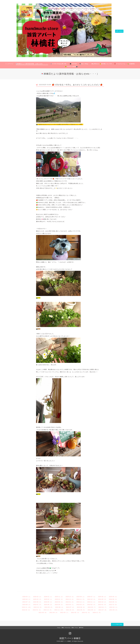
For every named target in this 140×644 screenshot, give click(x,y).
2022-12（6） (113, 604)
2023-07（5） (38, 604)
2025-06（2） (102, 596)
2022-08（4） (60, 606)
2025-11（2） (59, 596)
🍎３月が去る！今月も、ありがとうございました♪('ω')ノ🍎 (77, 84)
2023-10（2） (102, 601)
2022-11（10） (27, 606)
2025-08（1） (81, 596)
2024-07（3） (27, 601)
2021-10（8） (70, 609)
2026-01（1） (48, 596)
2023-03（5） (81, 604)
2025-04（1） (27, 598)
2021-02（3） (75, 612)
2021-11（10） (59, 609)
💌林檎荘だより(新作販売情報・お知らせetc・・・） (32, 63)
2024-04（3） (59, 601)
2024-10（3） (92, 598)
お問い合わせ (118, 31)
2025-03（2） (38, 598)
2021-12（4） (48, 609)
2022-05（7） (92, 606)
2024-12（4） (70, 598)
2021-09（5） (81, 609)
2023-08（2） (27, 604)
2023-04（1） (70, 604)
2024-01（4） (70, 601)
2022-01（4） (37, 609)
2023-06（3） (48, 604)
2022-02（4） (26, 609)
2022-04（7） (103, 606)
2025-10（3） (70, 596)
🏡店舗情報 (131, 63)
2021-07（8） (103, 609)
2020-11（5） (97, 612)
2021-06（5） (114, 609)
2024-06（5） (38, 601)
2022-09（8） (49, 606)
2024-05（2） (48, 601)
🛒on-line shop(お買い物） (59, 63)
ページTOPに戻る (117, 623)
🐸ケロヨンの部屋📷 (71, 65)
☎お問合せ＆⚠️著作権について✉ (102, 63)
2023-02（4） (92, 604)
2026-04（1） (27, 596)
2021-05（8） (43, 612)
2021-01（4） (86, 612)
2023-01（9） (102, 604)
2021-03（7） (65, 612)
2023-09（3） (113, 601)
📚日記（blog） (84, 63)
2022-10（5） (38, 606)
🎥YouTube (73, 63)
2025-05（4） (113, 596)
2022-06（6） (81, 606)
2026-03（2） (38, 596)
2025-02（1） (48, 598)
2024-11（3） (81, 598)
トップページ (9, 63)
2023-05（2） (59, 604)
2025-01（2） (59, 598)
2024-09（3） (102, 598)
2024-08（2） (113, 598)
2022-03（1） (114, 606)
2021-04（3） (54, 612)
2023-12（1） (81, 601)
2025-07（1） (92, 596)
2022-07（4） (70, 606)
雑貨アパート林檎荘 (70, 637)
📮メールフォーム (120, 63)
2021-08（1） (92, 609)
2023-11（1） (92, 601)
